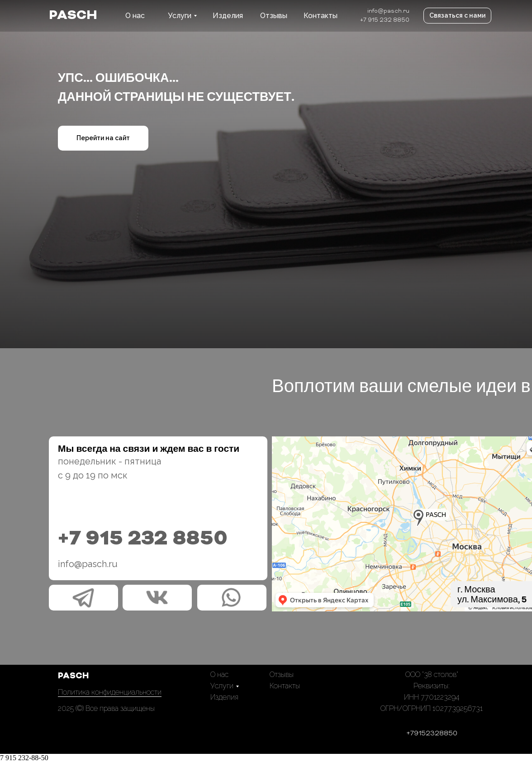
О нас (135, 16)
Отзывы (274, 16)
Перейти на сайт (103, 138)
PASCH (73, 16)
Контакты (321, 16)
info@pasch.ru (388, 11)
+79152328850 (432, 734)
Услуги (180, 16)
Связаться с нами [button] (457, 15)
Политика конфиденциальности (110, 692)
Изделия (228, 16)
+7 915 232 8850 (385, 20)
